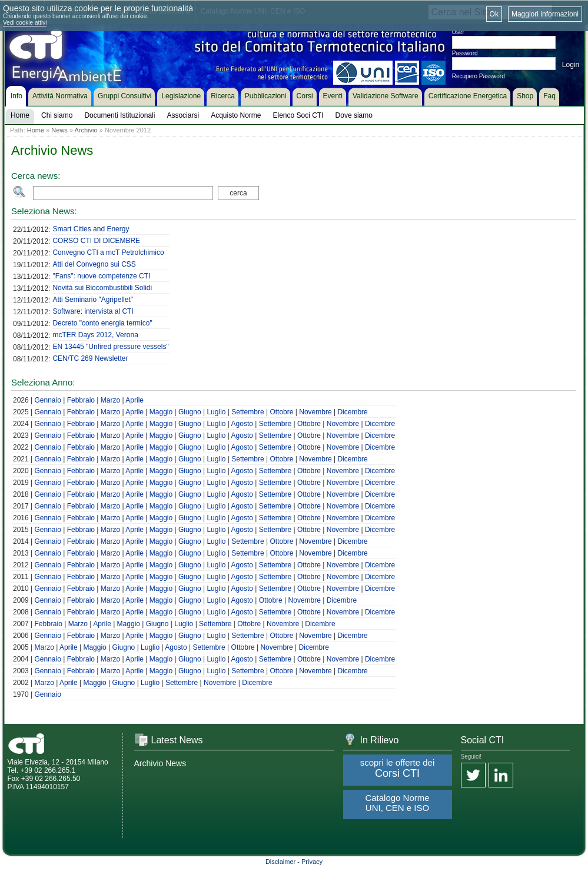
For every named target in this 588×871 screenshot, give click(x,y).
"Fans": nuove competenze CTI (101, 276)
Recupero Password (479, 76)
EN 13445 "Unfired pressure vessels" (110, 347)
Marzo (110, 400)
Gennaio (47, 400)
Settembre (248, 412)
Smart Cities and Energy (91, 229)
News (59, 130)
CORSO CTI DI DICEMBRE (96, 241)
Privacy (312, 862)
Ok (494, 14)
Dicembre (352, 412)
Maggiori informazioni (545, 14)
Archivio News (160, 763)
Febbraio (81, 400)
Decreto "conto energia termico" (102, 323)
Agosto (242, 424)
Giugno (190, 412)
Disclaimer (280, 862)
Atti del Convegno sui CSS (94, 264)
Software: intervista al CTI (93, 311)
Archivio (86, 130)
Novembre (315, 412)
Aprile (134, 400)
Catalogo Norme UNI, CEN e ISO (397, 803)
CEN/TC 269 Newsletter (90, 358)
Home (36, 130)
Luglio (216, 412)
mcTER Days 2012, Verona (95, 335)
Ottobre (281, 412)
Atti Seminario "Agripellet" (93, 300)
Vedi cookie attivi (25, 23)
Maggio (161, 412)
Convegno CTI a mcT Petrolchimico (108, 252)
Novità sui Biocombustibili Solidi (102, 288)
